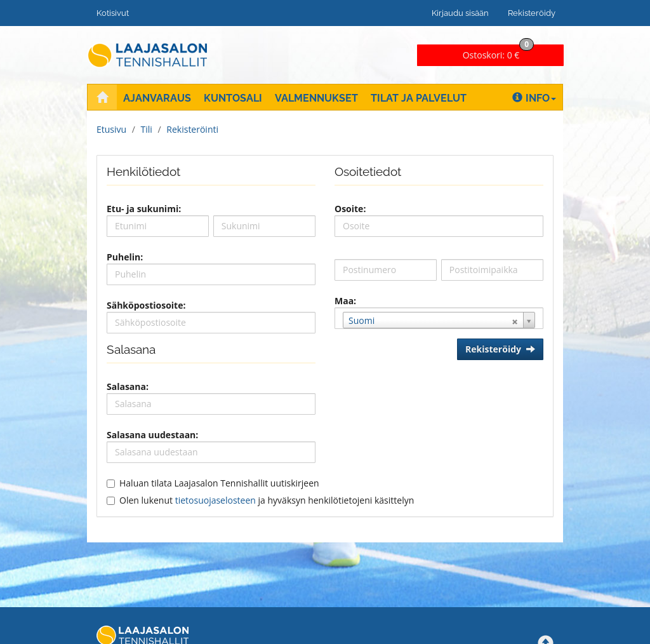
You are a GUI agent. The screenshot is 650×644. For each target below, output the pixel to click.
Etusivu (111, 129)
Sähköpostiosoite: (146, 305)
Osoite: (350, 209)
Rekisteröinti (192, 129)
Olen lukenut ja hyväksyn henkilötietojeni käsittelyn (267, 500)
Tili (147, 129)
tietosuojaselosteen (216, 500)
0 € (499, 53)
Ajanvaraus (157, 98)
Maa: (345, 301)
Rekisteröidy (532, 13)
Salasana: (128, 386)
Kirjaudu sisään (460, 13)
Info (534, 98)
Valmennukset (316, 98)
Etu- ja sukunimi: (144, 209)
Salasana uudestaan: (152, 435)
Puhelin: (125, 257)
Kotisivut (113, 13)
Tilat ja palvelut (419, 98)
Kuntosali (233, 98)
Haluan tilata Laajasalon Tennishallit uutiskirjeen (219, 483)
